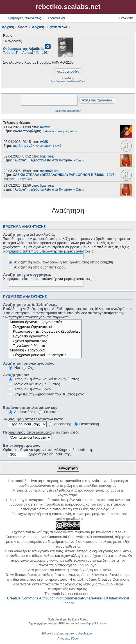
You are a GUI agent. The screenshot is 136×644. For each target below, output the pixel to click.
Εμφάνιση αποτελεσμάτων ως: (30, 408)
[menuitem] (64, 639)
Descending (86, 424)
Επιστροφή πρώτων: (22, 445)
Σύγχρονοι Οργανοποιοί (45, 327)
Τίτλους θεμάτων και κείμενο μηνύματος (44, 379)
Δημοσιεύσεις (22, 412)
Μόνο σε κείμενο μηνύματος (34, 384)
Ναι (14, 368)
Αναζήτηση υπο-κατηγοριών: (29, 363)
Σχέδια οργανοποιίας (45, 341)
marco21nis (49, 171)
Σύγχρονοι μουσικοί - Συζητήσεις (45, 355)
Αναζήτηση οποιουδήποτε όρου (37, 267)
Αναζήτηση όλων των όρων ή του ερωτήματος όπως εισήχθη (61, 262)
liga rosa (47, 156)
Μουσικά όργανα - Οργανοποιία (45, 322)
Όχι (28, 368)
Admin (45, 127)
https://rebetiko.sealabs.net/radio (68, 81)
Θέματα (47, 412)
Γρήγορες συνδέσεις (24, 18)
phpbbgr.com (86, 633)
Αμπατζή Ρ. (31, 53)
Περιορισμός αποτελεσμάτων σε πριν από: (41, 432)
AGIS (44, 142)
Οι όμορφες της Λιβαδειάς (24, 49)
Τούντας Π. (11, 53)
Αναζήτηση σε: (16, 375)
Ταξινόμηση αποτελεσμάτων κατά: (33, 419)
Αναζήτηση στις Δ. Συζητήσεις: (30, 304)
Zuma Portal (80, 619)
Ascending (60, 424)
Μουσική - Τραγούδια (45, 350)
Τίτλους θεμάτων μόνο (30, 389)
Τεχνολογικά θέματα (45, 346)
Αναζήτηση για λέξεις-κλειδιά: (29, 234)
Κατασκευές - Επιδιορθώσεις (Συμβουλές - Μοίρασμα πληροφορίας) (45, 332)
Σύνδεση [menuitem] (126, 18)
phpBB (58, 623)
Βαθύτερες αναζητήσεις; (68, 111)
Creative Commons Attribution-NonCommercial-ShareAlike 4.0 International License (68, 601)
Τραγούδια (56, 18)
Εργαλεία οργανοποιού (45, 336)
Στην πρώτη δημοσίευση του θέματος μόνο (47, 394)
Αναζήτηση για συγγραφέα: (27, 274)
